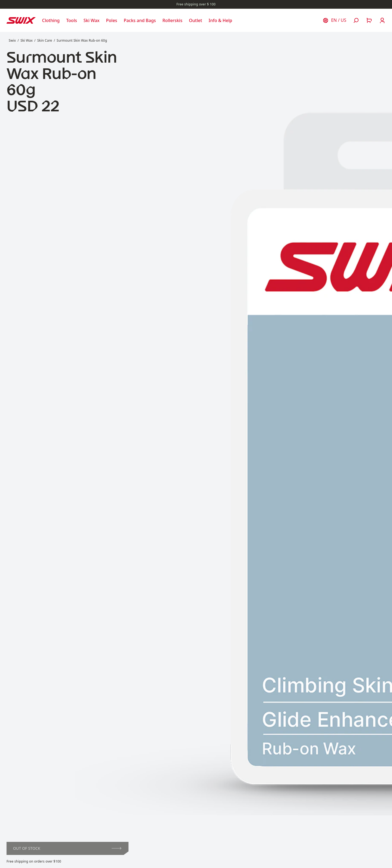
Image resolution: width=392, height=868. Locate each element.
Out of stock (67, 848)
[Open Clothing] (51, 20)
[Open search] (356, 20)
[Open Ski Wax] (92, 20)
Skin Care (45, 40)
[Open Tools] (72, 20)
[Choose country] (334, 20)
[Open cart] (369, 20)
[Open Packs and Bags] (140, 20)
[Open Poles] (112, 20)
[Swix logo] (21, 20)
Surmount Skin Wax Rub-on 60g (82, 40)
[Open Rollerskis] (172, 20)
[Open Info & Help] (220, 20)
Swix (12, 40)
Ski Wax (27, 40)
